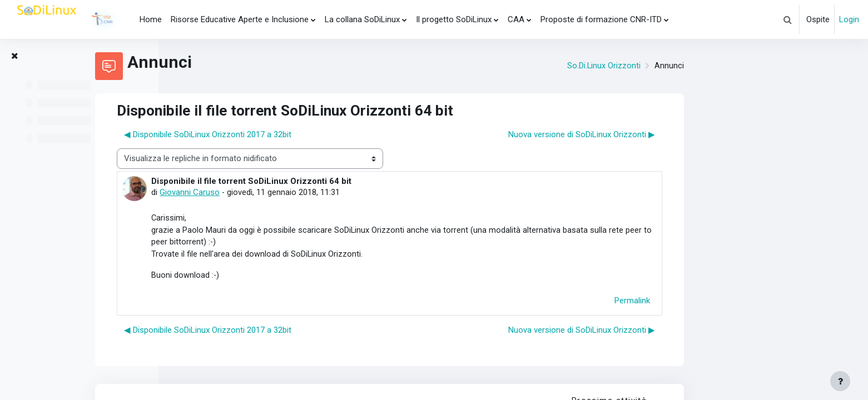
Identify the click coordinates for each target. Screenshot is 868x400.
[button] (787, 19)
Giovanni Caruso (314, 192)
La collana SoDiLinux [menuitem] (362, 19)
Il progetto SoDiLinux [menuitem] (454, 19)
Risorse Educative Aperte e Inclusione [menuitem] (240, 19)
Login (849, 19)
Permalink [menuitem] (756, 302)
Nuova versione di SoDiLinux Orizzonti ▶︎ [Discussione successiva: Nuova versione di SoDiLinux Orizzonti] (706, 134)
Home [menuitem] (151, 19)
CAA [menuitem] (516, 19)
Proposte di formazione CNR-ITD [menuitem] (601, 19)
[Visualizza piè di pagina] (840, 381)
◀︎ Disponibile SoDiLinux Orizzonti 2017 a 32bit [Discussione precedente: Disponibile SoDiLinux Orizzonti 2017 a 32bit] (332, 134)
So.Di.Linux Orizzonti (728, 66)
